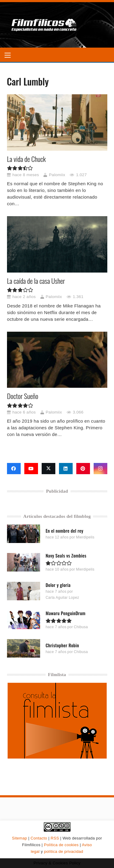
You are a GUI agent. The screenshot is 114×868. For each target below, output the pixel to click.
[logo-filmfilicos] (44, 25)
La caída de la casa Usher (36, 281)
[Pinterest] (83, 469)
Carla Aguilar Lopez (62, 598)
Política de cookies (61, 845)
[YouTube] (31, 469)
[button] (8, 55)
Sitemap (19, 838)
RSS (55, 838)
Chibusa (81, 627)
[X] (48, 469)
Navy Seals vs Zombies (66, 555)
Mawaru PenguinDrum (65, 613)
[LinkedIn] (66, 469)
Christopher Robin (62, 645)
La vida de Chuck (26, 159)
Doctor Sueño (23, 396)
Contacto (39, 838)
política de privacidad (64, 851)
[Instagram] (100, 469)
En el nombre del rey (64, 531)
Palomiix (57, 175)
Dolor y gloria (58, 585)
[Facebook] (14, 469)
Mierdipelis (85, 537)
